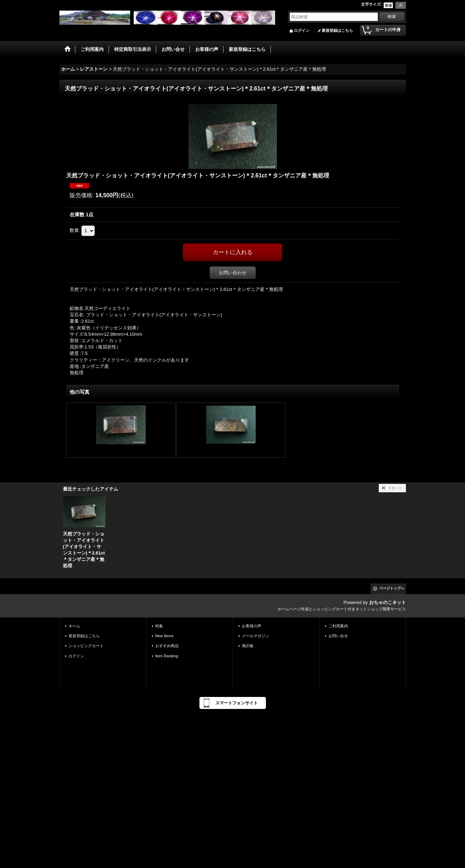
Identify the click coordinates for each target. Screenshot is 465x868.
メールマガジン (255, 636)
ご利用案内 (338, 626)
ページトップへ (392, 588)
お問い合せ (338, 636)
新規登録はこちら (337, 30)
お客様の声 (252, 626)
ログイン (302, 30)
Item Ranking (167, 656)
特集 (159, 626)
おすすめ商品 (167, 646)
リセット (395, 488)
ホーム (74, 626)
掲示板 (248, 646)
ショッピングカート (86, 646)
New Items (164, 636)
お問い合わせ (233, 273)
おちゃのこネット (388, 602)
